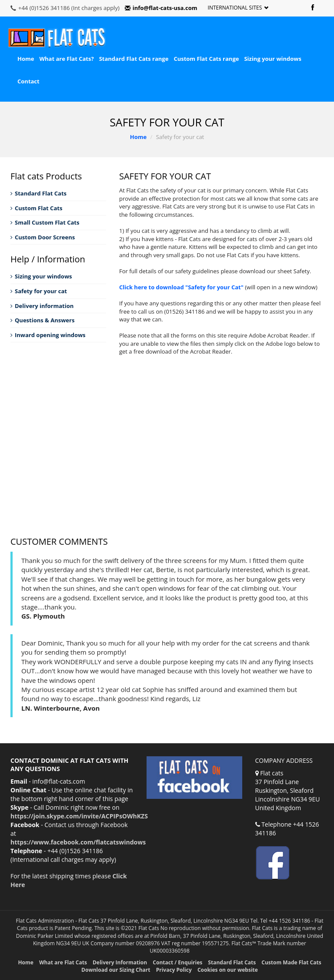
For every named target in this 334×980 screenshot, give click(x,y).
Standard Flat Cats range (134, 59)
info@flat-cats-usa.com (161, 8)
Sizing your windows (272, 59)
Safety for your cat (39, 291)
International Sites (238, 8)
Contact (28, 81)
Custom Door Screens (43, 237)
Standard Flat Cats (38, 193)
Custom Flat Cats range (206, 59)
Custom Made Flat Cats (291, 962)
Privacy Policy (174, 970)
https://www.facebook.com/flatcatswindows (78, 842)
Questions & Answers (42, 320)
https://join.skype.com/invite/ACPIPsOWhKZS (79, 816)
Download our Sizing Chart (116, 970)
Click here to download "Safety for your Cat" (181, 287)
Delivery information (42, 306)
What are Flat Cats (63, 962)
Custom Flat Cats (36, 208)
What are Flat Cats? (66, 59)
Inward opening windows (48, 335)
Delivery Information (120, 962)
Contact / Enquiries (177, 962)
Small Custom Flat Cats (45, 222)
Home (26, 59)
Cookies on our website (228, 970)
